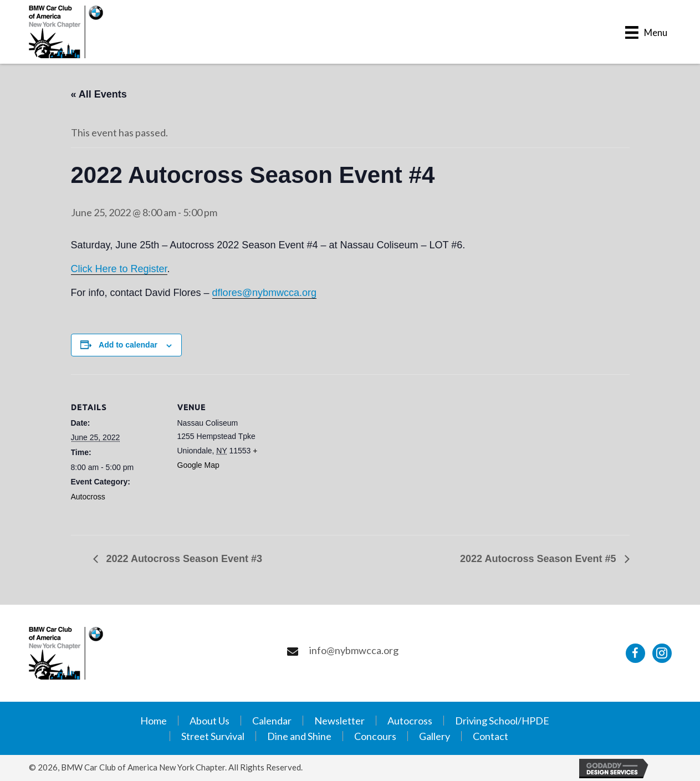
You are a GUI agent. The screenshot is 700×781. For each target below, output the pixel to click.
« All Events (99, 94)
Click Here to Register (119, 269)
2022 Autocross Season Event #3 (183, 559)
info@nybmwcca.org (354, 650)
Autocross (88, 497)
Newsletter (339, 721)
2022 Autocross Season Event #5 (539, 559)
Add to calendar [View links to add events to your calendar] (128, 345)
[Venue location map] (342, 451)
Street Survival (213, 736)
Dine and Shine (299, 736)
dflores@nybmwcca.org (264, 293)
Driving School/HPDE (502, 721)
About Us (210, 721)
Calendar (272, 721)
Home (154, 721)
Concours (375, 736)
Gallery (435, 736)
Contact (490, 736)
